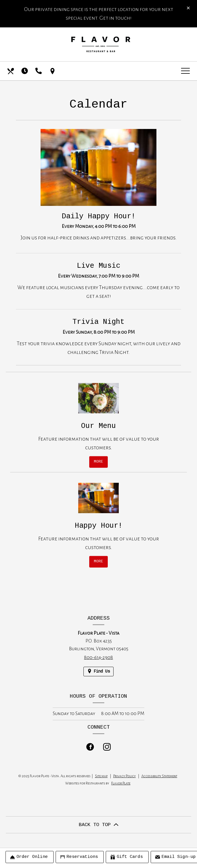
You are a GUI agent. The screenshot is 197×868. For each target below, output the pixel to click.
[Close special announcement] (188, 8)
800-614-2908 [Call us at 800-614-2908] (99, 658)
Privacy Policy (125, 776)
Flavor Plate (121, 783)
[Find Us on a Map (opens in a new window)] (53, 71)
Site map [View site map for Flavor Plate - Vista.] (101, 776)
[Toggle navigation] (185, 71)
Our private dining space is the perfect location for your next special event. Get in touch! (99, 14)
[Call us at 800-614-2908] (39, 71)
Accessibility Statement (159, 776)
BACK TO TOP (99, 825)
